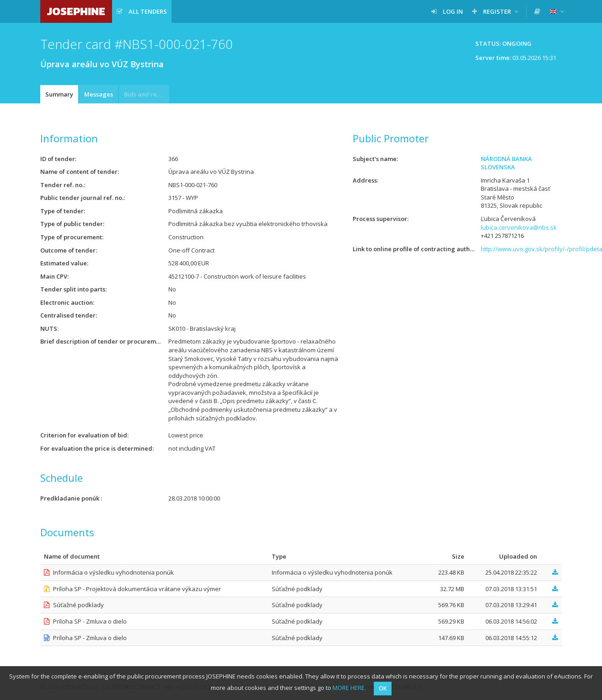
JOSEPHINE (76, 11)
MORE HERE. (349, 688)
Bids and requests (147, 94)
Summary (59, 94)
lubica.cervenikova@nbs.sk (519, 227)
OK (383, 688)
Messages (99, 94)
